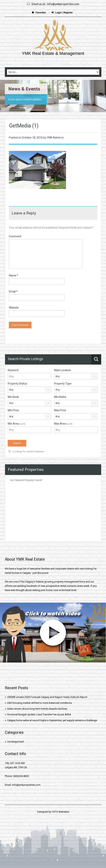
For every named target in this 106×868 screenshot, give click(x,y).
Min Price (13, 410)
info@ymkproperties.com (63, 4)
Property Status (17, 384)
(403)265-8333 (56, 62)
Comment (15, 236)
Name (14, 275)
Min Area (17, 424)
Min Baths (60, 397)
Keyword (13, 370)
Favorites (39, 12)
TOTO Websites (60, 812)
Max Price (60, 410)
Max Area (63, 424)
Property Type (63, 384)
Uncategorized (15, 742)
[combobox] (76, 376)
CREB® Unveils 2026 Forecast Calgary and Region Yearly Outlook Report (47, 697)
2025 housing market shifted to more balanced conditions (39, 703)
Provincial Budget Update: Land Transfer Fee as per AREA (39, 714)
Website (14, 308)
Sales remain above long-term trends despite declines (37, 709)
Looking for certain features (26, 451)
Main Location (63, 370)
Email (13, 292)
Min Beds (13, 397)
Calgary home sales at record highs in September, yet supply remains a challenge (52, 720)
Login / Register (62, 12)
